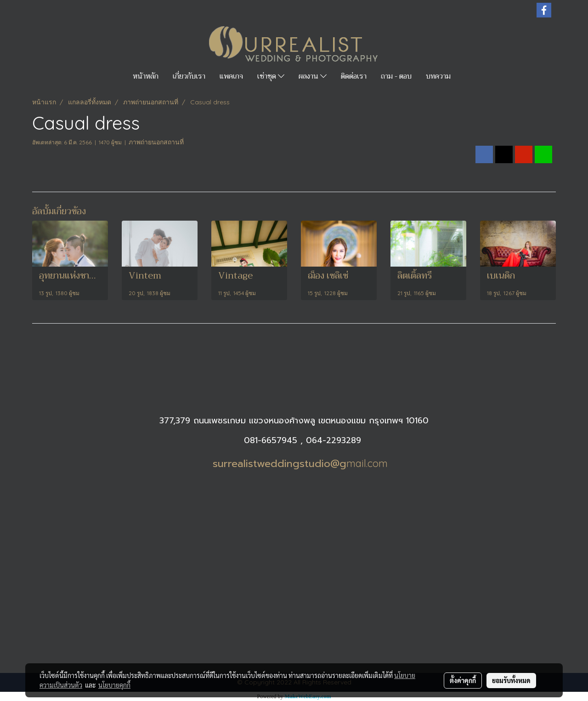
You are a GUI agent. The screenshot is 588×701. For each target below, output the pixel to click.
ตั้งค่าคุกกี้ (463, 680)
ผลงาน (313, 76)
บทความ (438, 76)
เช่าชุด (271, 76)
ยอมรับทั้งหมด (511, 680)
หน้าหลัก (146, 76)
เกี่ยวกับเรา (189, 76)
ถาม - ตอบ (396, 76)
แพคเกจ (231, 76)
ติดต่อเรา (354, 76)
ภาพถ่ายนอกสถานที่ (156, 142)
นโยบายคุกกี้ (114, 685)
